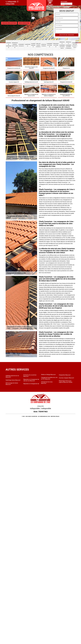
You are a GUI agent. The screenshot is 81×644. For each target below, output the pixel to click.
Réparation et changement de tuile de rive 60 (62, 45)
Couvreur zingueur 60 (33, 45)
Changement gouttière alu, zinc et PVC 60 (75, 45)
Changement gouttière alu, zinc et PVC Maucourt (49, 378)
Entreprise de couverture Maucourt (30, 376)
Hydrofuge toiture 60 (44, 45)
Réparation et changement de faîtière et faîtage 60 (68, 45)
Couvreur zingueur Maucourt (66, 378)
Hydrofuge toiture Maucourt (13, 380)
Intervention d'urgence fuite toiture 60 (15, 45)
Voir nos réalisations (9, 23)
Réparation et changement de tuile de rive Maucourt (31, 380)
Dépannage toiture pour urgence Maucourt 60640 (66, 382)
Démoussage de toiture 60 (56, 45)
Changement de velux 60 (21, 45)
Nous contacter (24, 23)
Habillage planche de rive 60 (38, 45)
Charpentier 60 (28, 45)
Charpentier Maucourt (65, 375)
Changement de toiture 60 (50, 45)
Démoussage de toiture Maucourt (12, 384)
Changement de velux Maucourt (47, 383)
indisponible (11, 2)
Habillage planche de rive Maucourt (12, 376)
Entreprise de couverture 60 (9, 45)
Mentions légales (55, 416)
